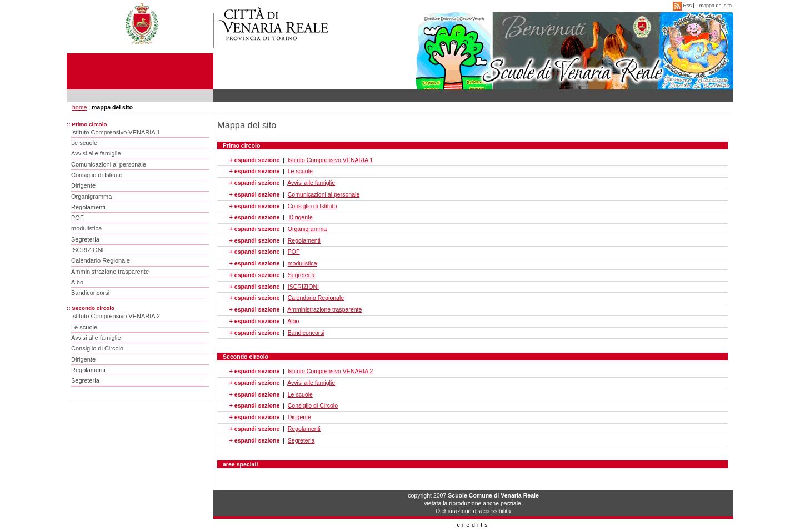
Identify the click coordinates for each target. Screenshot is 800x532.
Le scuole (84, 143)
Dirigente (83, 185)
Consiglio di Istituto (97, 175)
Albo (77, 282)
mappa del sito (716, 6)
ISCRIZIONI (87, 250)
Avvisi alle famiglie (96, 153)
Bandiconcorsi (90, 293)
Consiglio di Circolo (97, 348)
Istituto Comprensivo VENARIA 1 (116, 132)
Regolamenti (88, 207)
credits (473, 525)
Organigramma (91, 197)
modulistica (86, 228)
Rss (683, 6)
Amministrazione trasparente (110, 272)
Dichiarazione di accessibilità (474, 511)
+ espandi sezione (254, 160)
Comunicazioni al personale (109, 164)
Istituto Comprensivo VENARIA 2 (116, 316)
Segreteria (85, 239)
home (79, 107)
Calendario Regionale (101, 260)
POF (77, 218)
